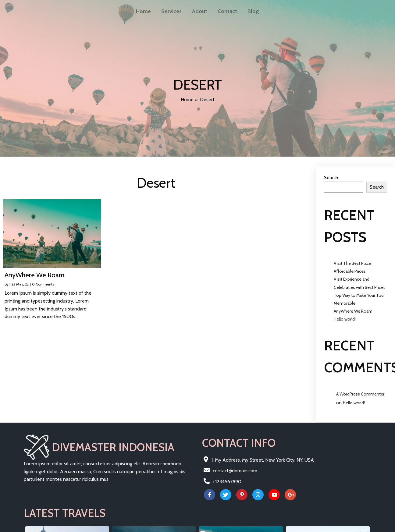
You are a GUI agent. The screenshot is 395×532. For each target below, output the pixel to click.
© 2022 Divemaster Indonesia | (57, 527)
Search (331, 175)
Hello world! (345, 317)
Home (187, 99)
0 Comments (43, 282)
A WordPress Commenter (360, 392)
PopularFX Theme (110, 527)
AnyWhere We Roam (353, 309)
